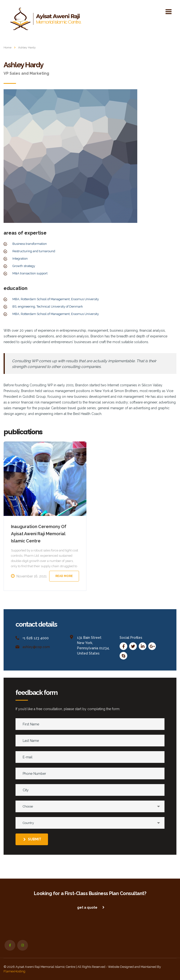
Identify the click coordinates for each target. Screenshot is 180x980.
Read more (64, 576)
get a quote (91, 907)
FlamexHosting (14, 971)
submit (32, 839)
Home (8, 47)
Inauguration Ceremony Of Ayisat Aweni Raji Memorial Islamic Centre (39, 534)
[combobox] (90, 806)
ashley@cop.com (36, 647)
